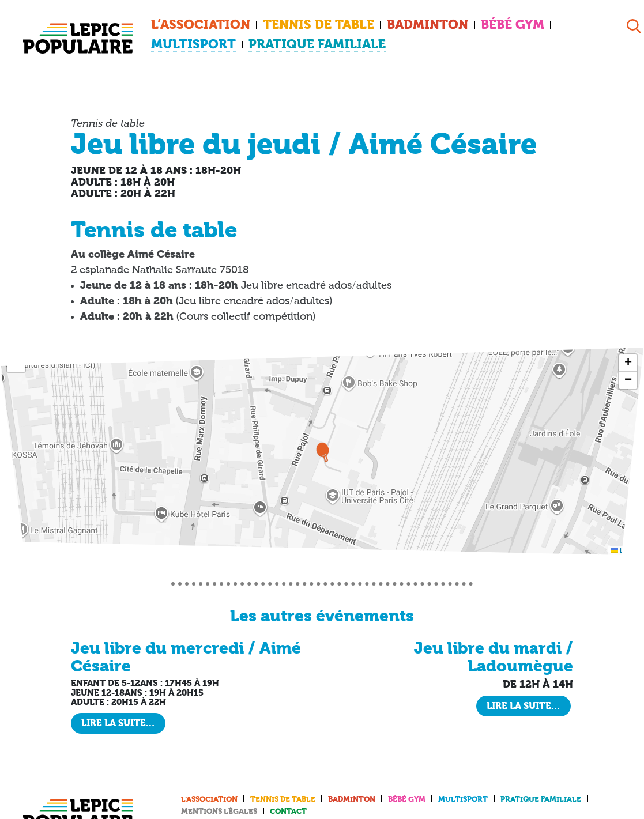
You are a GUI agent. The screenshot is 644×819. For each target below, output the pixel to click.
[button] (323, 446)
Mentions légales (219, 807)
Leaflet (626, 545)
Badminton (381, 24)
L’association (191, 24)
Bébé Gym (453, 24)
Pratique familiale (207, 42)
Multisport (526, 24)
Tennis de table (289, 24)
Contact (288, 807)
